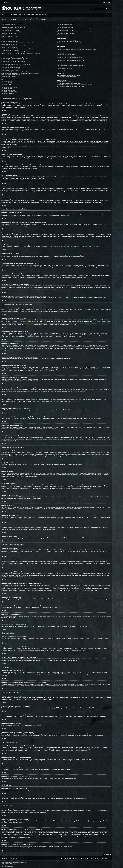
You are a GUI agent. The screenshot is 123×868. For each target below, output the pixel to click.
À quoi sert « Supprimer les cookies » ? (11, 36)
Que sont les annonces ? (7, 89)
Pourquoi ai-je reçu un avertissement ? (11, 70)
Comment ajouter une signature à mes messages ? (13, 61)
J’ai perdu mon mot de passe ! (9, 33)
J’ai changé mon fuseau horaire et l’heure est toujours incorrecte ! (17, 46)
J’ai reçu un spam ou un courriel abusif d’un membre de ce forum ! (73, 43)
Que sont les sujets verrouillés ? (9, 92)
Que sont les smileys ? (7, 84)
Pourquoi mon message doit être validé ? (11, 75)
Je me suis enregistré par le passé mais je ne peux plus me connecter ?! (19, 32)
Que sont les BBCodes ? (7, 81)
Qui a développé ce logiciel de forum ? (66, 82)
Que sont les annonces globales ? (9, 87)
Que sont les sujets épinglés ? (9, 90)
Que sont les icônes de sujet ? (9, 93)
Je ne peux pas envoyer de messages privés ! (68, 40)
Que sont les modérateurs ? (64, 26)
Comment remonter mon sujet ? (9, 76)
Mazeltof (13, 865)
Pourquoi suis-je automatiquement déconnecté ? (13, 35)
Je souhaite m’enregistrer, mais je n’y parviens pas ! (14, 27)
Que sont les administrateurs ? (64, 24)
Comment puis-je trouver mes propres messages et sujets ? (71, 61)
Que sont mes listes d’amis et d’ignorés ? (67, 48)
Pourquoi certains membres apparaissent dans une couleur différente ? (74, 32)
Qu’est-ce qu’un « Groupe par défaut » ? (67, 33)
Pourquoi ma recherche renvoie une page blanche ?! (70, 58)
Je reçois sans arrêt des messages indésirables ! (69, 41)
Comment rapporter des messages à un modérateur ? (14, 72)
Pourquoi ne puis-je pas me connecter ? (11, 30)
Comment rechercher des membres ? (66, 59)
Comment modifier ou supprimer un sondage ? (12, 66)
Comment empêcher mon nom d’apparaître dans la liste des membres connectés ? (21, 43)
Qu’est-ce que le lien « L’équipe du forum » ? (68, 35)
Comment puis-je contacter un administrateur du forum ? (70, 86)
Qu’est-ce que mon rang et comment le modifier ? (13, 52)
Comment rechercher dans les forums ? (67, 55)
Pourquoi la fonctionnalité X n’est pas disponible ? (69, 83)
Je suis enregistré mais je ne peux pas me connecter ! (14, 29)
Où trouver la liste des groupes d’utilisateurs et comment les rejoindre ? (74, 29)
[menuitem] (14, 2)
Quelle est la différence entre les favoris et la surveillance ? (71, 66)
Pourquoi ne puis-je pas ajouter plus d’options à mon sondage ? (16, 64)
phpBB (82, 257)
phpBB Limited (43, 811)
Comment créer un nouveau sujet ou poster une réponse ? (15, 58)
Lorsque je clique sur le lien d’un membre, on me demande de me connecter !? (22, 53)
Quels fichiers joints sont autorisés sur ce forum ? (69, 75)
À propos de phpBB (34, 812)
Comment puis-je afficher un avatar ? (10, 50)
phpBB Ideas (79, 821)
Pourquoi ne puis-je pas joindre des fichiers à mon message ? (16, 69)
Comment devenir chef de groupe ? (66, 30)
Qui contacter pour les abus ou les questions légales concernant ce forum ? (75, 85)
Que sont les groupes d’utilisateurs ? (66, 27)
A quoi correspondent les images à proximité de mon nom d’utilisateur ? (18, 49)
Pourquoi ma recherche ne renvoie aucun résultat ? (69, 56)
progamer (6, 865)
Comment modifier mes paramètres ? (10, 41)
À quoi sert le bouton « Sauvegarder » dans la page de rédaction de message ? (20, 73)
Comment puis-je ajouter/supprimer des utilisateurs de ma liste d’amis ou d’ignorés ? (77, 50)
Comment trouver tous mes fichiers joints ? (67, 77)
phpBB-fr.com (9, 864)
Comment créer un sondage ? (9, 63)
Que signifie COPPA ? (7, 26)
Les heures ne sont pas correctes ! (10, 44)
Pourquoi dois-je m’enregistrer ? (9, 24)
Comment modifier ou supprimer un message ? (13, 60)
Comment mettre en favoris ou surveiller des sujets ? (70, 67)
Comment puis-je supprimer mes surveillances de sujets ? (71, 70)
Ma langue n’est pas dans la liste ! (9, 47)
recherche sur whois (98, 831)
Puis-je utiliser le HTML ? (7, 83)
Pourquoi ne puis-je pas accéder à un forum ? (12, 67)
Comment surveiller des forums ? (65, 69)
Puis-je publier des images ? (8, 86)
